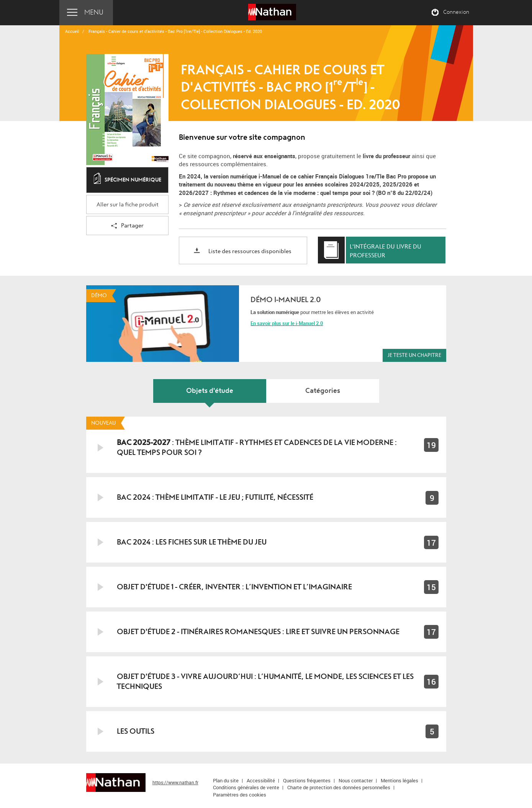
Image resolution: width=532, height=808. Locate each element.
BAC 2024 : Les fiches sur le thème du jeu (192, 542)
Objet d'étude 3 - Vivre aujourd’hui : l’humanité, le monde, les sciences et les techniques (265, 681)
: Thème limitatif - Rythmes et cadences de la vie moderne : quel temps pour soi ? (257, 447)
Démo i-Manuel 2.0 (286, 300)
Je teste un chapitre (414, 355)
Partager (127, 226)
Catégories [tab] (323, 391)
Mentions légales (399, 780)
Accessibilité (261, 780)
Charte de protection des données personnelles (339, 787)
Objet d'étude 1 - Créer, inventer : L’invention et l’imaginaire (234, 587)
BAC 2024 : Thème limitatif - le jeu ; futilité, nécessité (215, 497)
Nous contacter (356, 780)
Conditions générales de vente (246, 787)
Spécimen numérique (128, 180)
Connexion (456, 12)
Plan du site (226, 780)
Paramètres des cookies (240, 795)
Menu (94, 12)
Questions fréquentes (307, 780)
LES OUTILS (136, 731)
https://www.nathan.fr (175, 782)
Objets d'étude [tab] (210, 391)
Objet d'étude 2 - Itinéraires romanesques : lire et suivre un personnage (258, 632)
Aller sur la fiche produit (128, 205)
